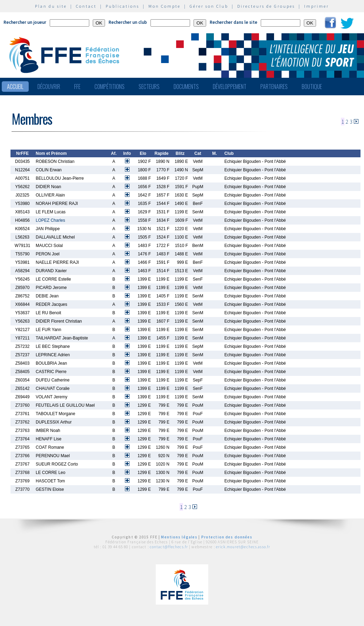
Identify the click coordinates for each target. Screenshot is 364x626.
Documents (186, 87)
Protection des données (227, 537)
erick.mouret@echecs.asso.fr (243, 547)
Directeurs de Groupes (266, 6)
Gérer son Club (209, 6)
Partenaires (274, 87)
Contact (86, 6)
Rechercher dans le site (233, 22)
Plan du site (51, 6)
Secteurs (149, 87)
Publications (122, 6)
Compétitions (110, 87)
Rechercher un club (128, 22)
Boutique (312, 87)
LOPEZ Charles (50, 220)
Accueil (15, 87)
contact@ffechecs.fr (169, 547)
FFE (77, 87)
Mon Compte (164, 6)
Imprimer (317, 6)
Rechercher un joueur (25, 22)
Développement (230, 87)
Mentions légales (179, 537)
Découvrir (49, 87)
